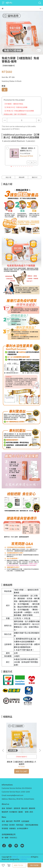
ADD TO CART (19, 865)
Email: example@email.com (12, 795)
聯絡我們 (5, 812)
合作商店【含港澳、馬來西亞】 (13, 825)
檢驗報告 (12, 828)
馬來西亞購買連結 (32, 825)
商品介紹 (8, 177)
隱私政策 (24, 808)
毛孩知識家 (25, 821)
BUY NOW (34, 865)
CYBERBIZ (23, 859)
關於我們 (9, 821)
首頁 (3, 821)
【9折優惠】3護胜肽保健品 (13, 104)
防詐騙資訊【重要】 (17, 812)
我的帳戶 (9, 808)
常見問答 (5, 828)
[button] (40, 156)
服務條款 (32, 808)
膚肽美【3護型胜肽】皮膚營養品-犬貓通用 (21, 763)
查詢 (3, 808)
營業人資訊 (29, 812)
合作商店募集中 (22, 828)
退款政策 (17, 808)
